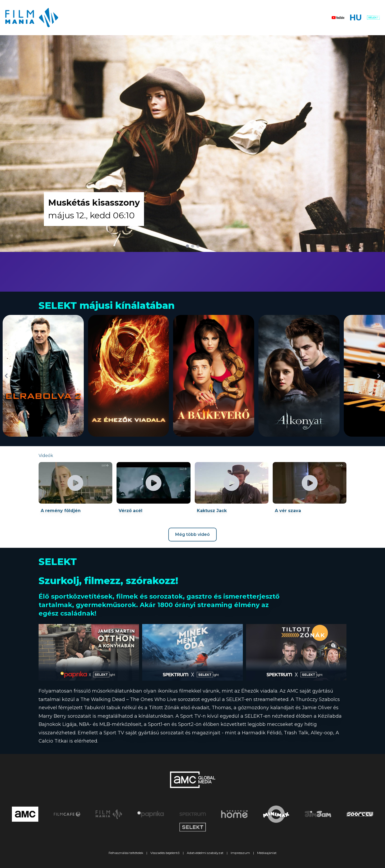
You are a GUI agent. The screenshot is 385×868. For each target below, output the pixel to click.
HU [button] (356, 18)
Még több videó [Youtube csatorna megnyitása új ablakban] (192, 534)
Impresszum (240, 853)
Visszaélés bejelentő (165, 853)
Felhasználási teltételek (126, 853)
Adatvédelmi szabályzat (205, 853)
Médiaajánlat (267, 853)
